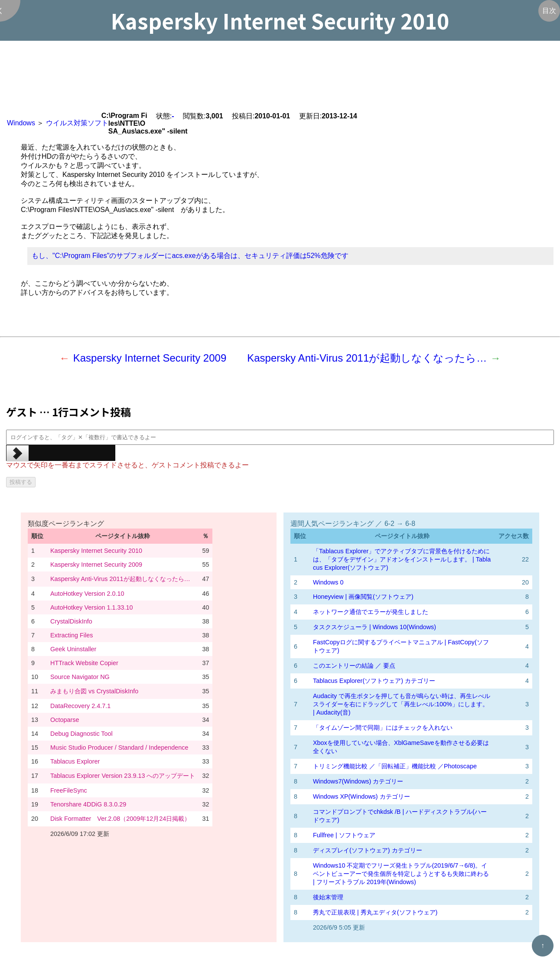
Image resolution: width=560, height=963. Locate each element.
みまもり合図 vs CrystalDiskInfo (94, 691)
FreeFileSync (69, 790)
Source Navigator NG (80, 677)
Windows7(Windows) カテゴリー (358, 781)
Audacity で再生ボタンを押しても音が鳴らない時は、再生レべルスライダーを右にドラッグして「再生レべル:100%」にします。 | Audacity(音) (402, 704)
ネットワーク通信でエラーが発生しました (371, 612)
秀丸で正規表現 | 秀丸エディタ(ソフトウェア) (375, 912)
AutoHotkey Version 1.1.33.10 (91, 607)
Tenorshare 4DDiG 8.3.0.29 (88, 804)
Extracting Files (72, 635)
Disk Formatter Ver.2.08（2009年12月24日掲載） (120, 819)
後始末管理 (328, 897)
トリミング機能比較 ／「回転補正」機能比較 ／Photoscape (395, 766)
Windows (21, 123)
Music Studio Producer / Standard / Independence (119, 748)
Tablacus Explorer (75, 761)
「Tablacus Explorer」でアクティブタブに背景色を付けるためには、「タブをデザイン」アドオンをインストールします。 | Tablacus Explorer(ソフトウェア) (402, 559)
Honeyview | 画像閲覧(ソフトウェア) (363, 597)
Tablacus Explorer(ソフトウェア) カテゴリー (374, 681)
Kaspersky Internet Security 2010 (96, 551)
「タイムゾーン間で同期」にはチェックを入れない (383, 728)
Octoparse (65, 720)
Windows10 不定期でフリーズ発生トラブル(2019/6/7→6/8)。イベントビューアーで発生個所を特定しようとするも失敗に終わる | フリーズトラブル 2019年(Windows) (401, 874)
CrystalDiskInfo (71, 621)
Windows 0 (328, 582)
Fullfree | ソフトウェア (344, 835)
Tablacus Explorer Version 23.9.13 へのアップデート (123, 776)
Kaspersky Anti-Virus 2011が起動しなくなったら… (367, 358)
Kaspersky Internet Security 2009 (150, 358)
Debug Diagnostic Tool (81, 734)
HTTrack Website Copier (84, 663)
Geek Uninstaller (73, 649)
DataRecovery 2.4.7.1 (80, 706)
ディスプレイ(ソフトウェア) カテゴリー (368, 850)
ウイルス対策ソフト (77, 123)
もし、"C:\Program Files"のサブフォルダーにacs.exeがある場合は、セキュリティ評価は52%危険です (190, 256)
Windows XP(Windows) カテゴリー (361, 797)
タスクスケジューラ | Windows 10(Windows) (374, 627)
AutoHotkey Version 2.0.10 (87, 594)
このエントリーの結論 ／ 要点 (354, 666)
